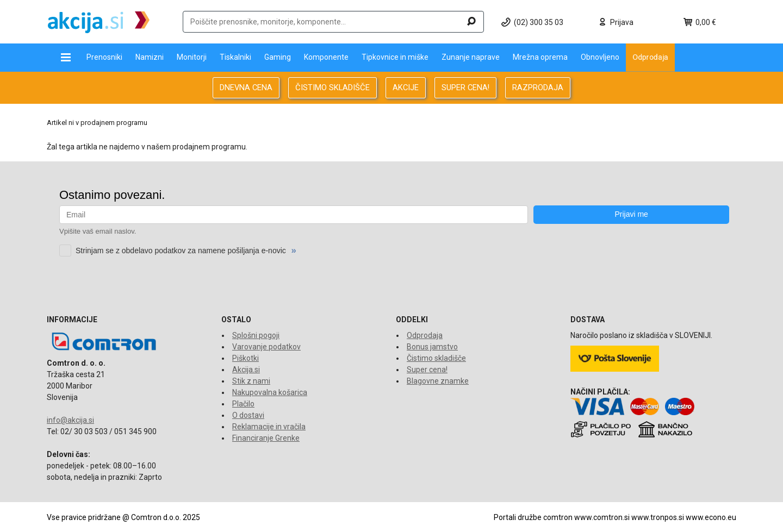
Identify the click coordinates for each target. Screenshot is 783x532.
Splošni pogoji (256, 335)
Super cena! (427, 370)
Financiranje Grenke (266, 438)
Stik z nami (251, 381)
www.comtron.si (602, 517)
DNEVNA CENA (246, 87)
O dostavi (248, 415)
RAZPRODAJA (538, 87)
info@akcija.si (70, 420)
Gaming (278, 57)
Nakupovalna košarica (270, 392)
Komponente (326, 57)
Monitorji (192, 57)
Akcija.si (246, 370)
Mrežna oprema (540, 57)
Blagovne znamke (438, 381)
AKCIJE (406, 87)
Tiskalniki (235, 57)
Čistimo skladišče (436, 358)
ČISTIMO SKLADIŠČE (333, 87)
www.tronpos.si (658, 517)
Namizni (150, 57)
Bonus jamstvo (432, 347)
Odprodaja (650, 57)
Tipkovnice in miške (395, 57)
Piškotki (246, 358)
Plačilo (243, 404)
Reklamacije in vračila (269, 427)
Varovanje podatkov (266, 347)
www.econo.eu (711, 517)
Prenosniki (104, 57)
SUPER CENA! (465, 87)
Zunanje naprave (471, 57)
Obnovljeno (600, 57)
